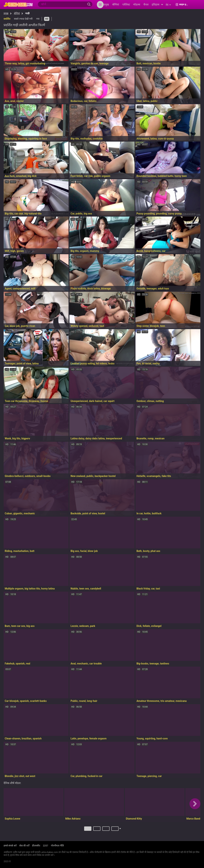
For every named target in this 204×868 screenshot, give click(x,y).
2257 (45, 846)
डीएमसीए (36, 846)
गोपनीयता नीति (57, 846)
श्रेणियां (17, 13)
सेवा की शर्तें (24, 846)
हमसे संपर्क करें (10, 846)
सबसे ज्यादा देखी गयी (23, 19)
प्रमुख (6, 13)
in (168, 5)
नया (38, 19)
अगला (120, 830)
